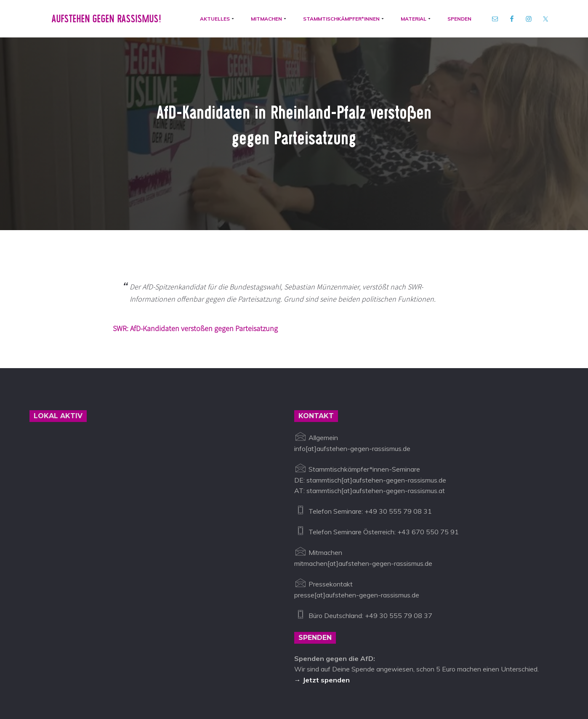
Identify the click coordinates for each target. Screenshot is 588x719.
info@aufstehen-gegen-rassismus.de (178, 680)
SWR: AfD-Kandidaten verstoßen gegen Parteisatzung (195, 254)
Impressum (257, 680)
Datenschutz (299, 680)
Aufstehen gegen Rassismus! (104, 20)
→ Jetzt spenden (322, 606)
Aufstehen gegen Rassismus (73, 680)
